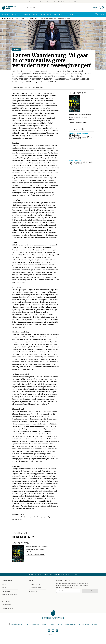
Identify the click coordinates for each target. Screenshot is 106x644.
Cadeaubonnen (34, 591)
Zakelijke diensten (35, 584)
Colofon (44, 624)
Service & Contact (84, 624)
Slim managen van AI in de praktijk (65, 76)
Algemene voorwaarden (32, 624)
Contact (4, 588)
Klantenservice (7, 581)
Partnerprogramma (8, 608)
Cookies (60, 624)
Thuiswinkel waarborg (16, 624)
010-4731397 (101, 14)
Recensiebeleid (6, 605)
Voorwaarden (6, 591)
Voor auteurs (6, 601)
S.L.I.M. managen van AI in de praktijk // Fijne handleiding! (81, 163)
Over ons (4, 584)
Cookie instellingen (70, 624)
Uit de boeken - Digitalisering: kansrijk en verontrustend (80, 137)
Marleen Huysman (38, 121)
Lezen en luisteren (7, 598)
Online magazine (9, 19)
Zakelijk (32, 581)
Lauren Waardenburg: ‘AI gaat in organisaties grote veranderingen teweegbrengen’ (49, 19)
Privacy (52, 624)
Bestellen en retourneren (9, 594)
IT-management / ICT (21, 19)
